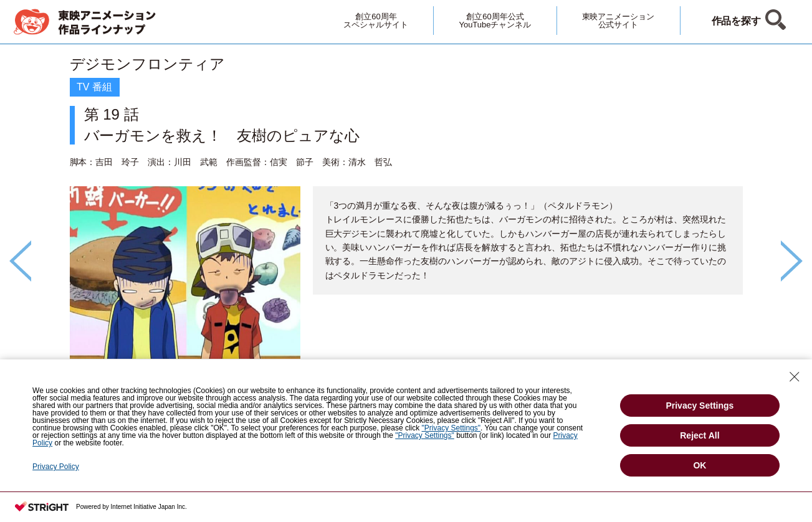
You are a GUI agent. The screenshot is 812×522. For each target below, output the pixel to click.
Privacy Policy (56, 467)
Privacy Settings (700, 406)
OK (700, 465)
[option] (406, 240)
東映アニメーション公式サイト (619, 21)
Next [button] (792, 261)
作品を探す (737, 21)
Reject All (700, 435)
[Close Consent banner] (795, 377)
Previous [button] (20, 261)
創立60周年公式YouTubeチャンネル (495, 21)
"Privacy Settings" (451, 428)
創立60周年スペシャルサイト (376, 21)
